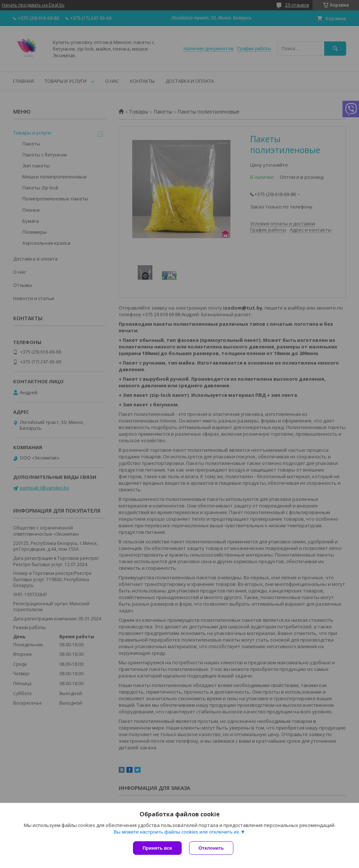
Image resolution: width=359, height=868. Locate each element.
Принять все (157, 848)
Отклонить (211, 848)
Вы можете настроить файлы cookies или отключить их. (177, 832)
